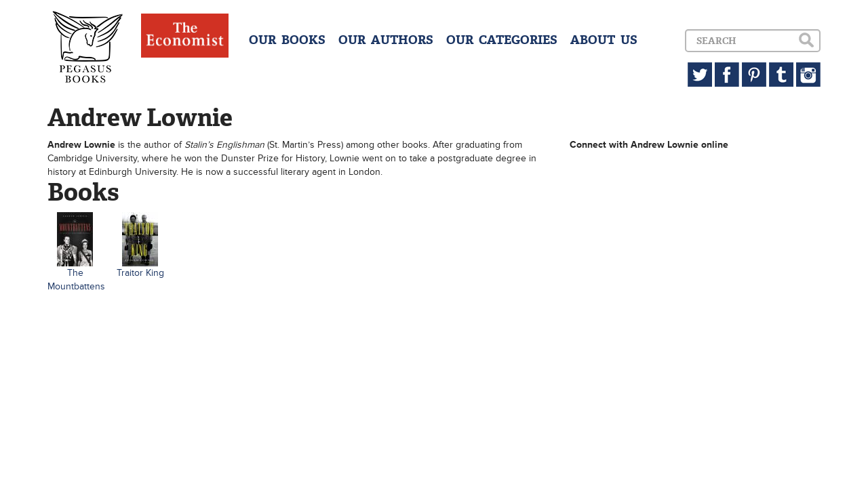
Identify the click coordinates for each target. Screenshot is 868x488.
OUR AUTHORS (386, 40)
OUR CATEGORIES (502, 40)
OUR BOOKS (287, 40)
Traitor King (140, 273)
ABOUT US (604, 40)
